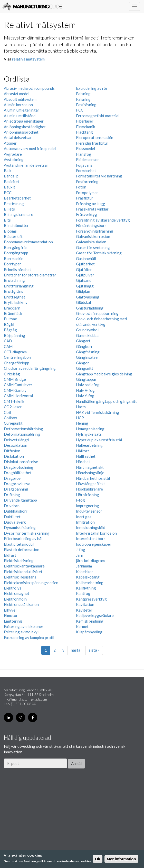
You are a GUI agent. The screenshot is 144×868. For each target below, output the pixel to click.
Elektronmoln (15, 599)
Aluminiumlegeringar (22, 110)
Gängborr (84, 346)
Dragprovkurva (17, 484)
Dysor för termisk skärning (27, 533)
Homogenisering (90, 429)
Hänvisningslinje (90, 473)
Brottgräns (13, 291)
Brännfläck (13, 313)
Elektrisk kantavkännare (24, 566)
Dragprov (12, 478)
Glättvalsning (88, 297)
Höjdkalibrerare (89, 489)
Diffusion (12, 451)
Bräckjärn (12, 308)
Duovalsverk (15, 522)
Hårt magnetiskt (90, 467)
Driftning (12, 495)
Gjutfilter (84, 270)
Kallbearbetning (90, 583)
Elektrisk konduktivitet (23, 572)
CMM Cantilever (18, 385)
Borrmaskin (14, 258)
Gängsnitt (85, 368)
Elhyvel (10, 610)
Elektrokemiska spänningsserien (31, 583)
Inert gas (84, 517)
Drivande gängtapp (20, 500)
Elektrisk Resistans (20, 577)
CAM (8, 346)
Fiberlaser (85, 121)
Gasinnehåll (86, 258)
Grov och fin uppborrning (97, 313)
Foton (81, 187)
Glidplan (83, 291)
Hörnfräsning (88, 495)
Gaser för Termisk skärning (99, 253)
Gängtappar (86, 379)
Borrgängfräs (16, 247)
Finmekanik (85, 127)
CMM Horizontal (18, 396)
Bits (7, 220)
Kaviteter (84, 610)
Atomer (10, 143)
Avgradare (13, 154)
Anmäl (76, 763)
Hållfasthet (86, 456)
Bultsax (10, 319)
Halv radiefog (88, 385)
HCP (80, 418)
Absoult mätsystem (20, 99)
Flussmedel (85, 148)
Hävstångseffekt (90, 484)
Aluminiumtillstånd (20, 116)
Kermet (82, 626)
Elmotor (11, 615)
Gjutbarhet (85, 264)
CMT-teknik (14, 401)
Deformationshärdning (23, 429)
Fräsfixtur (85, 198)
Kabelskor (85, 572)
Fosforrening (87, 182)
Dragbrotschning (19, 467)
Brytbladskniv (16, 302)
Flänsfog (84, 154)
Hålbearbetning (89, 445)
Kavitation (85, 604)
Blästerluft (13, 236)
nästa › (77, 650)
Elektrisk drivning (19, 561)
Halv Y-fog (85, 396)
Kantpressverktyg (91, 599)
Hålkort (83, 451)
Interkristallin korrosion (96, 533)
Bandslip (11, 176)
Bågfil (9, 324)
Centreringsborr (18, 357)
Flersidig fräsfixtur (92, 143)
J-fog (81, 550)
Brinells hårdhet (17, 270)
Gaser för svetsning (93, 247)
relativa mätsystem (28, 59)
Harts (81, 407)
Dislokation (14, 456)
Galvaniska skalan (91, 242)
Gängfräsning (88, 352)
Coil (7, 412)
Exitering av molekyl (21, 632)
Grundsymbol (87, 330)
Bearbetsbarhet (17, 198)
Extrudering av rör (92, 88)
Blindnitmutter (16, 225)
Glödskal (83, 302)
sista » (94, 650)
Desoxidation (16, 445)
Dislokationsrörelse (21, 462)
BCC (8, 193)
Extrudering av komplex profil (29, 637)
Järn (80, 555)
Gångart (83, 341)
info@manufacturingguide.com (25, 699)
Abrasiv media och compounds (29, 88)
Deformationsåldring (22, 434)
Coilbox (11, 418)
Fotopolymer (87, 193)
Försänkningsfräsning (95, 231)
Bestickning (14, 204)
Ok (98, 859)
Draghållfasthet (18, 473)
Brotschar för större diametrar (30, 275)
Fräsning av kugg (91, 204)
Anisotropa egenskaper (24, 121)
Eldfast (10, 555)
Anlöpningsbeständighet (25, 127)
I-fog (80, 500)
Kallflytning (86, 588)
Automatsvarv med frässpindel (30, 148)
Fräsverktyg (87, 214)
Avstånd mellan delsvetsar (26, 165)
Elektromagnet (17, 593)
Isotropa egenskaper (94, 544)
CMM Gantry (15, 390)
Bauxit (9, 187)
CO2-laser (13, 407)
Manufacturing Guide (32, 6)
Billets (9, 209)
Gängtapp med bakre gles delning (104, 374)
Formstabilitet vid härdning (99, 176)
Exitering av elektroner (24, 626)
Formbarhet (86, 171)
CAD (8, 341)
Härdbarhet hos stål (93, 478)
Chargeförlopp (17, 363)
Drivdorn (12, 506)
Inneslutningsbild (91, 527)
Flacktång (84, 132)
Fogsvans (84, 165)
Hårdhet (83, 462)
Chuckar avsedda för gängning (30, 368)
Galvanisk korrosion (93, 236)
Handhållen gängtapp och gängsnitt (106, 401)
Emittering (13, 621)
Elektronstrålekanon (21, 604)
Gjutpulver (85, 275)
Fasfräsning (86, 105)
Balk (8, 171)
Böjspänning (15, 335)
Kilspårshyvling (89, 632)
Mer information (121, 859)
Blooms (10, 231)
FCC (80, 110)
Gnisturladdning (90, 308)
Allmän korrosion (18, 105)
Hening (82, 423)
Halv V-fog (85, 390)
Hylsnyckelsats (89, 434)
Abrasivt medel (17, 94)
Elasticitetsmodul (19, 544)
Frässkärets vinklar (92, 209)
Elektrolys (13, 588)
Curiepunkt (13, 423)
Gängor (83, 363)
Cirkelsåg (12, 374)
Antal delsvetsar (18, 137)
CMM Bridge (15, 379)
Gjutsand (84, 280)
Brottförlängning (19, 286)
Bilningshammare (18, 214)
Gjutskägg (85, 286)
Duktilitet (12, 517)
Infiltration (85, 522)
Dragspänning (16, 489)
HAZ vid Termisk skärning (98, 412)
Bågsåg (10, 330)
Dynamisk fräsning (20, 527)
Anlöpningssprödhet (21, 132)
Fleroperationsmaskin (95, 137)
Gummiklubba (87, 335)
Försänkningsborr (91, 225)
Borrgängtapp (16, 253)
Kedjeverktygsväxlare (95, 615)
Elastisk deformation (22, 550)
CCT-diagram (15, 352)
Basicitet (12, 182)
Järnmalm (84, 566)
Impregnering (88, 506)
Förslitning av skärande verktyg (103, 220)
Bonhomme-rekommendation (28, 242)
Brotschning (14, 280)
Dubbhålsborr (16, 511)
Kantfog (83, 593)
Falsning (83, 94)
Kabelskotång (88, 577)
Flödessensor (88, 159)
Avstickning (14, 159)
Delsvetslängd (16, 440)
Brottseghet (15, 297)
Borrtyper (12, 264)
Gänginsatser (88, 357)
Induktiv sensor (89, 511)
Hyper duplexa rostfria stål (99, 440)
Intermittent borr (91, 538)
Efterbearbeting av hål (23, 538)
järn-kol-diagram (90, 561)
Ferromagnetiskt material (98, 116)
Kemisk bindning (90, 621)
